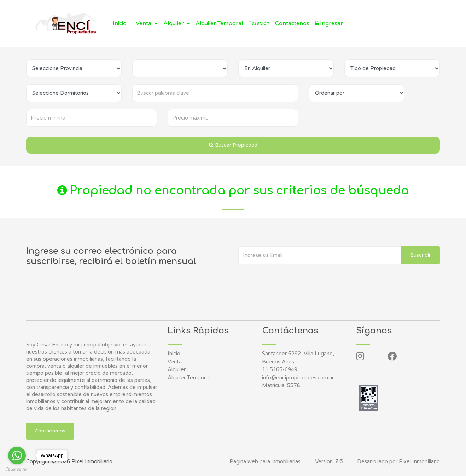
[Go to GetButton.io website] (17, 469)
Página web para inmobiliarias (265, 461)
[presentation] (292, 278)
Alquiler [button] (174, 23)
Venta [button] (144, 23)
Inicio (120, 23)
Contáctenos (292, 23)
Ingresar (329, 23)
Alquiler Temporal (219, 23)
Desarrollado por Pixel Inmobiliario (398, 461)
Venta (175, 362)
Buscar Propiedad (233, 145)
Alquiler (177, 369)
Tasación (259, 23)
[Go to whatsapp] (17, 455)
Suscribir (421, 255)
